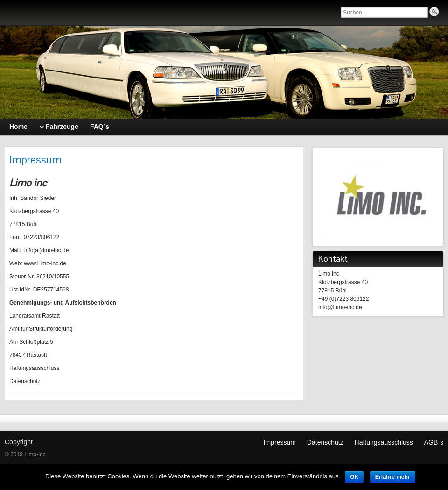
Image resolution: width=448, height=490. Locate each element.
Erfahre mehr (393, 477)
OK (354, 477)
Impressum (280, 442)
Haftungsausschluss (384, 442)
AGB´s (434, 442)
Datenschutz (325, 442)
